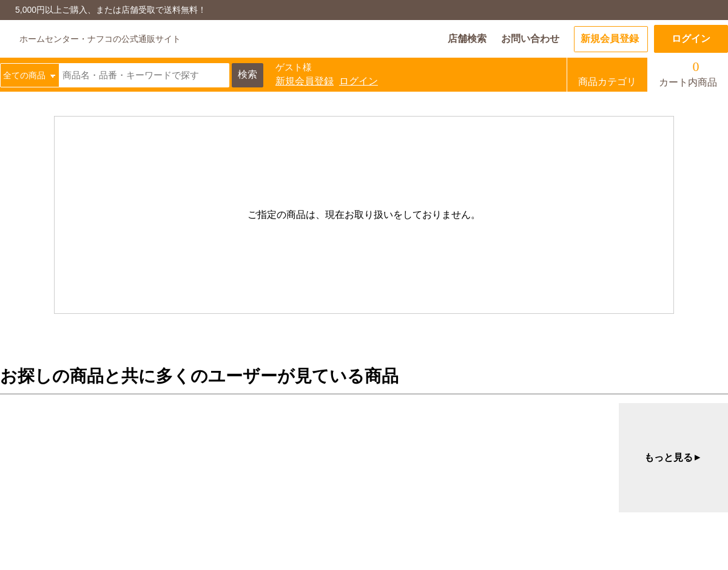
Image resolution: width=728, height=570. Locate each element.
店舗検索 (467, 39)
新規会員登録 (610, 39)
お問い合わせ (530, 39)
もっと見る (673, 458)
